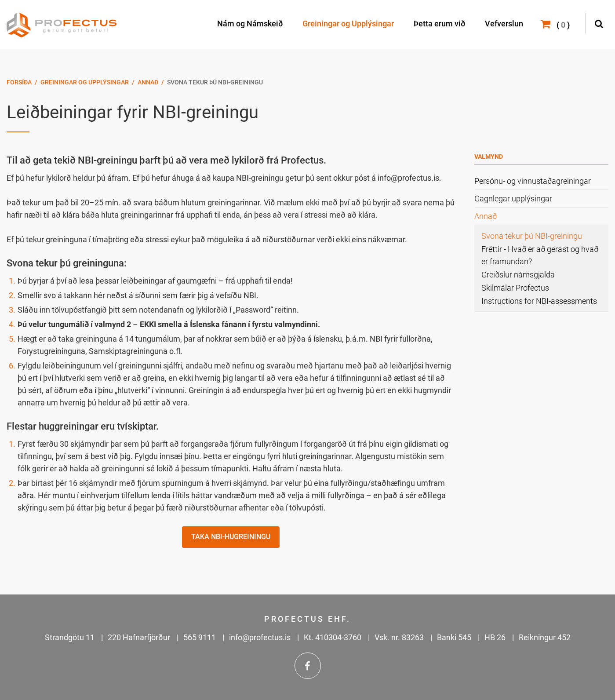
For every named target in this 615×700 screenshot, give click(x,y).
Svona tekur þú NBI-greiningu (215, 82)
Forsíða (19, 82)
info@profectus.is (260, 637)
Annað (148, 82)
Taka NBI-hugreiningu (231, 537)
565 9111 (200, 637)
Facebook (308, 666)
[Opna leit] (599, 23)
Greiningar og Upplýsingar (85, 82)
